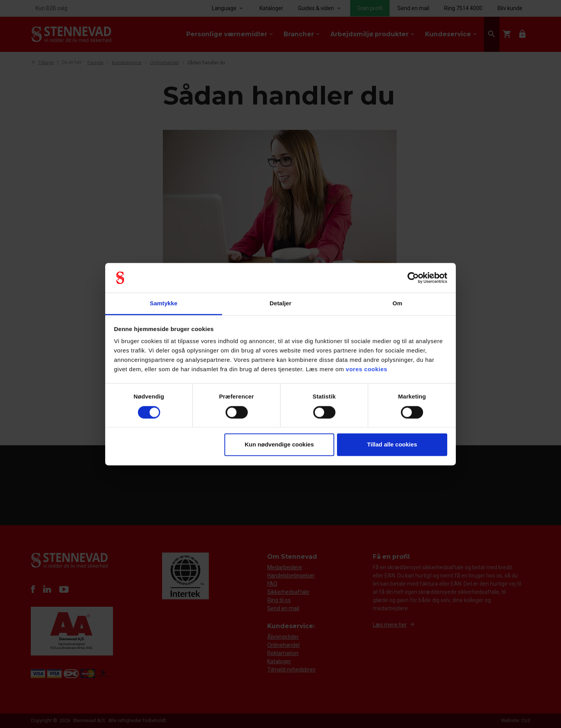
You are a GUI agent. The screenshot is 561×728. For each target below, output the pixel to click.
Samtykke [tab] (164, 304)
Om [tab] (397, 304)
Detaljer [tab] (280, 304)
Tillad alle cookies (392, 445)
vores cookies (367, 369)
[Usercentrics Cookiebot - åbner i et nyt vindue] (413, 278)
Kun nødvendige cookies (279, 445)
